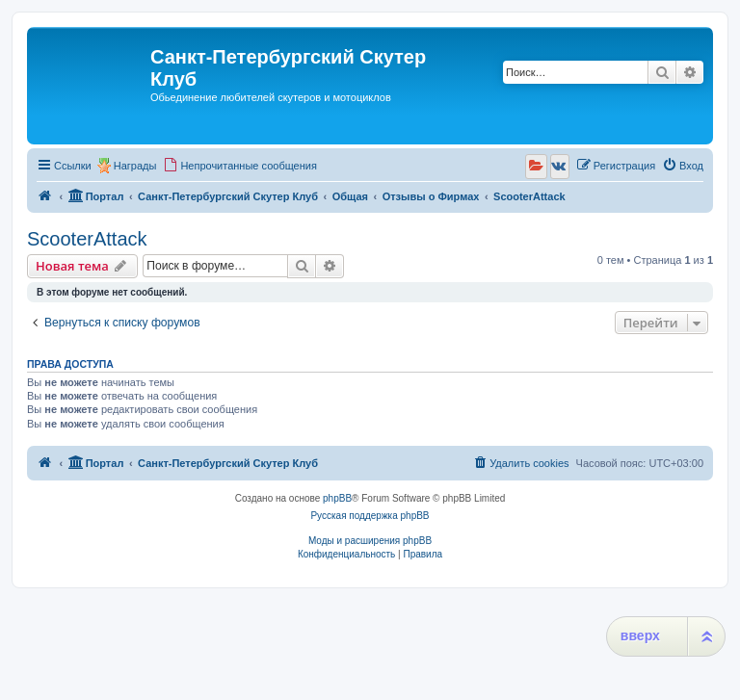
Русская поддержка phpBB (370, 516)
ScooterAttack (87, 239)
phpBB (337, 498)
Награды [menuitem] (135, 166)
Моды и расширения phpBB (370, 541)
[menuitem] (240, 166)
